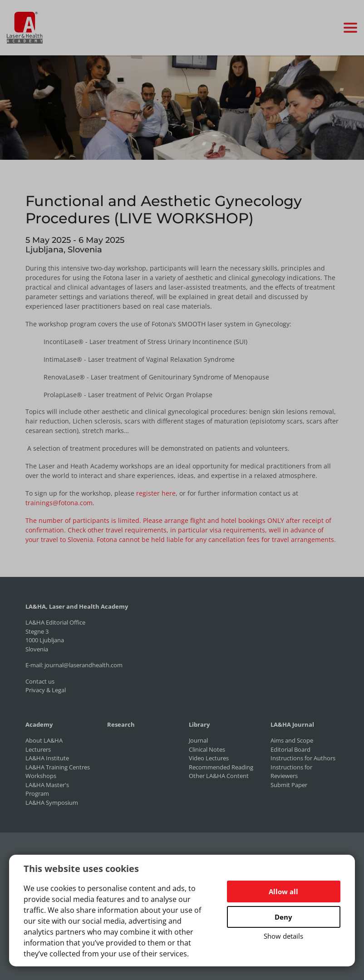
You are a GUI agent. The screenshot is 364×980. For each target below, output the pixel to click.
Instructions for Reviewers (291, 772)
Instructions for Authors (303, 758)
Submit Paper (289, 785)
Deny (283, 917)
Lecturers (38, 749)
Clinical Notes (207, 749)
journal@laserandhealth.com (84, 665)
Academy (39, 724)
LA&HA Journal (292, 724)
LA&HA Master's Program (47, 789)
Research (121, 724)
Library (199, 724)
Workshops (41, 776)
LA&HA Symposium (52, 803)
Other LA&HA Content (219, 776)
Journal (198, 740)
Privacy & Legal (46, 690)
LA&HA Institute (47, 758)
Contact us (40, 681)
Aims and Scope (292, 740)
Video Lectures (209, 758)
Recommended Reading (221, 767)
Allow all (283, 891)
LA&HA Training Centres (58, 767)
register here (156, 493)
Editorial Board (290, 749)
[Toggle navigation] (350, 28)
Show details (283, 936)
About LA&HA (44, 740)
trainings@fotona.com (59, 503)
